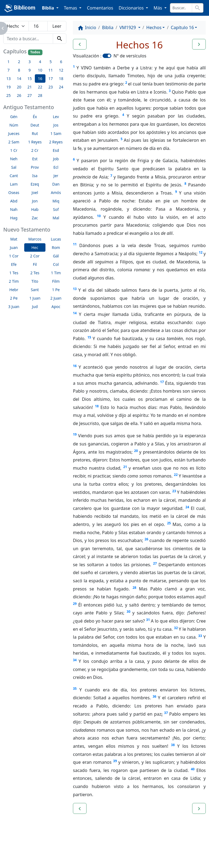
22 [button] (40, 87)
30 (128, 612)
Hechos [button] (154, 27)
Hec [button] (35, 247)
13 (75, 289)
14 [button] (19, 79)
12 (201, 252)
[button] (80, 44)
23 (174, 491)
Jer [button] (56, 176)
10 (99, 216)
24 (188, 507)
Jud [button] (35, 307)
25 (169, 523)
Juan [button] (14, 247)
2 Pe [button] (14, 298)
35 (75, 689)
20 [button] (19, 87)
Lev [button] (56, 117)
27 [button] (30, 95)
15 (89, 337)
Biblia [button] (49, 8)
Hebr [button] (14, 290)
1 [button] (8, 62)
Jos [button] (56, 125)
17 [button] (51, 79)
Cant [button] (14, 176)
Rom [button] (56, 247)
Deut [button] (35, 125)
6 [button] (61, 62)
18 (97, 406)
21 (125, 467)
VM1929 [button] (128, 27)
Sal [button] (14, 167)
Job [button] (56, 159)
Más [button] (158, 8)
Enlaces (17, 849)
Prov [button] (35, 167)
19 (75, 434)
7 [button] (8, 70)
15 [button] (30, 79)
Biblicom (20, 8)
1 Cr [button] (14, 150)
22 (176, 475)
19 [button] (8, 87)
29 (75, 604)
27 (155, 563)
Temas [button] (71, 8)
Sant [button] (35, 290)
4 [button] (40, 62)
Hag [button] (14, 218)
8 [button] (19, 70)
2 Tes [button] (35, 273)
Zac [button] (35, 218)
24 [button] (61, 87)
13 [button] (8, 79)
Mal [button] (56, 218)
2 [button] (19, 62)
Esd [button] (56, 150)
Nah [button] (14, 209)
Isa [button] (35, 176)
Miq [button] (56, 201)
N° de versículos (130, 56)
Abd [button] (14, 201)
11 (75, 244)
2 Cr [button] (35, 150)
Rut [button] (35, 133)
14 (75, 313)
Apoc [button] (56, 307)
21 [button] (30, 87)
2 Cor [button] (35, 256)
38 (173, 745)
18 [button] (61, 79)
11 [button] (51, 70)
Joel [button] (35, 193)
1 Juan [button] (35, 298)
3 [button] (30, 62)
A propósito (47, 849)
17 (162, 382)
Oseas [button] (14, 193)
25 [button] (8, 95)
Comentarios (100, 8)
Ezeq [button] (35, 184)
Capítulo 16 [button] (182, 27)
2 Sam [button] (14, 142)
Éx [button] (35, 117)
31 (148, 620)
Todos (35, 52)
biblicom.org (26, 858)
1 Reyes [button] (35, 142)
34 (75, 660)
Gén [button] (14, 117)
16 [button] (40, 79)
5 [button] (51, 62)
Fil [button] (35, 264)
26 (146, 539)
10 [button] (40, 70)
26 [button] (19, 95)
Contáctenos (83, 849)
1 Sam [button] (56, 133)
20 (136, 451)
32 (176, 628)
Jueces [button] (14, 133)
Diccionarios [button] (132, 8)
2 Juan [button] (56, 298)
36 (155, 696)
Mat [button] (14, 239)
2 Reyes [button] (56, 142)
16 (75, 366)
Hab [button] (35, 209)
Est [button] (35, 159)
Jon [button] (35, 201)
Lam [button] (14, 184)
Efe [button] (14, 264)
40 (193, 769)
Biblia (108, 27)
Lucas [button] (56, 239)
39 (115, 761)
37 (166, 713)
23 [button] (51, 87)
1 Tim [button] (56, 273)
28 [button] (40, 95)
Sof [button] (56, 209)
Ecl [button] (56, 167)
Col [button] (56, 264)
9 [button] (30, 70)
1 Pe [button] (56, 290)
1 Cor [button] (14, 256)
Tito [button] (35, 281)
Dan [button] (56, 184)
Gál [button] (56, 256)
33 (200, 636)
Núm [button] (14, 125)
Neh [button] (14, 159)
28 (134, 588)
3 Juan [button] (14, 307)
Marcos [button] (35, 239)
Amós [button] (56, 193)
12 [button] (61, 70)
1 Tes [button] (14, 273)
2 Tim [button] (14, 281)
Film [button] (56, 281)
